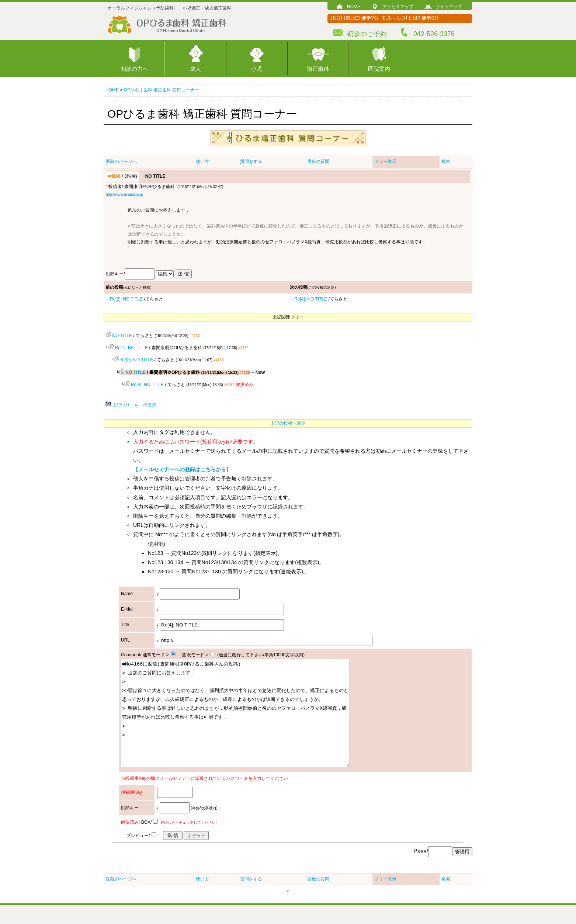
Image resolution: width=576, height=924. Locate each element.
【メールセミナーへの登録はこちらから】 (182, 468)
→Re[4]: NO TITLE (308, 299)
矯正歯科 (318, 69)
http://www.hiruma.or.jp (124, 194)
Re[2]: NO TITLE (133, 359)
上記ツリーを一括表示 (131, 404)
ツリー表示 (385, 161)
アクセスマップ (398, 7)
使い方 (202, 161)
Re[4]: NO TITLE (144, 383)
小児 (257, 69)
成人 (195, 69)
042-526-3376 (434, 34)
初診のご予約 (367, 34)
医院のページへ (121, 161)
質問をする (251, 161)
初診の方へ (134, 69)
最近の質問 (318, 161)
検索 (446, 161)
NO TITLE (119, 335)
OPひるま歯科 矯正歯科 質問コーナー (162, 90)
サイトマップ (449, 7)
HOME (354, 7)
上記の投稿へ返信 (288, 422)
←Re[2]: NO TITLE (124, 299)
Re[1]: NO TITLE (128, 348)
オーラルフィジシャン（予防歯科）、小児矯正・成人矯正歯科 (169, 8)
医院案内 (379, 69)
